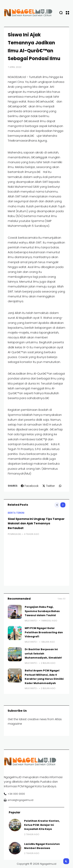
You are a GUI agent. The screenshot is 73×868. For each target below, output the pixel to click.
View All (62, 599)
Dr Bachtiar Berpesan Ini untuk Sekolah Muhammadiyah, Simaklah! (43, 653)
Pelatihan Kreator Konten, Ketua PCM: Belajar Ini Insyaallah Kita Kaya (42, 825)
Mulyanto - (32, 621)
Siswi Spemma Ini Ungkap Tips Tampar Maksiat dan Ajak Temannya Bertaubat (36, 524)
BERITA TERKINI (16, 513)
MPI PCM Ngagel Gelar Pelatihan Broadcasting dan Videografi (44, 632)
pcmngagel (15, 534)
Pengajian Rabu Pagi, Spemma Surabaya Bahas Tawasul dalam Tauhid (42, 611)
